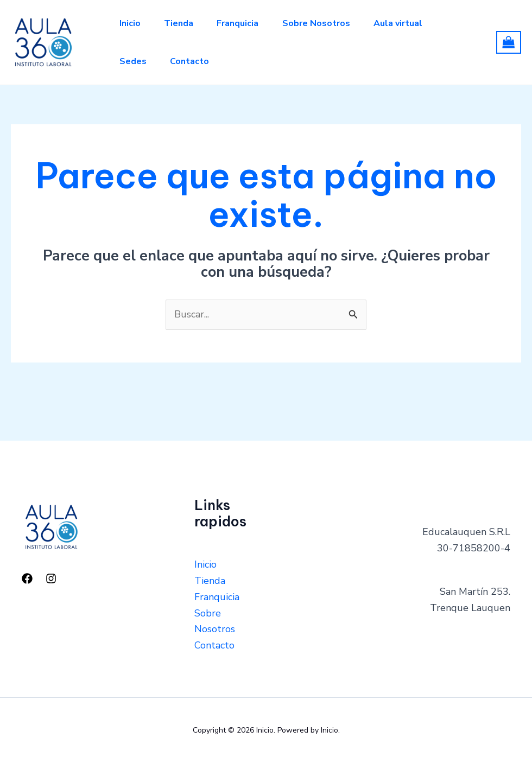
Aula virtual (409, 23)
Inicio (131, 23)
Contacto (193, 61)
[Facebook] (27, 578)
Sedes (134, 61)
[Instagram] (51, 578)
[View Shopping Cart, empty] (509, 42)
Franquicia (244, 23)
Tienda (182, 23)
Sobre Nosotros (325, 23)
